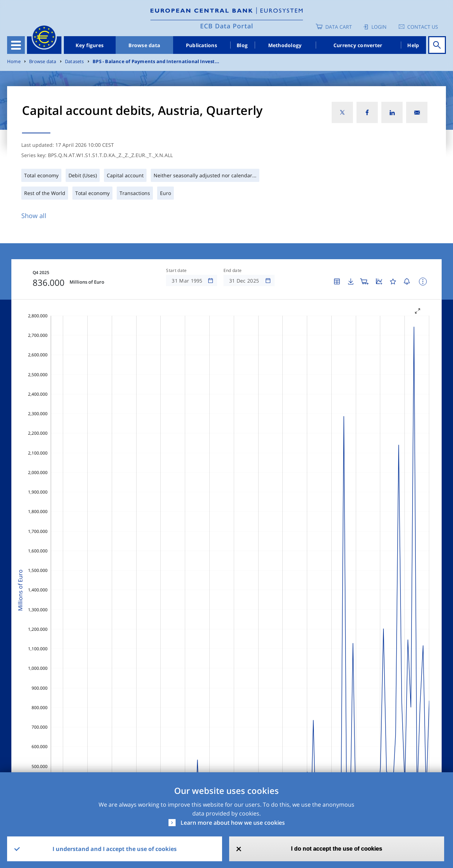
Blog (242, 45)
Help (413, 45)
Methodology (285, 45)
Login (379, 27)
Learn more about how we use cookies (233, 823)
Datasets (74, 62)
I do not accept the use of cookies (336, 849)
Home (14, 62)
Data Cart (339, 27)
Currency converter (358, 45)
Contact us (423, 27)
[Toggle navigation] (16, 45)
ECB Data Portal (227, 26)
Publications (201, 45)
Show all (34, 216)
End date (233, 271)
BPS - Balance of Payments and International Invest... (156, 62)
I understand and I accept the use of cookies (115, 849)
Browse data (144, 45)
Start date (176, 271)
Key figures (90, 45)
